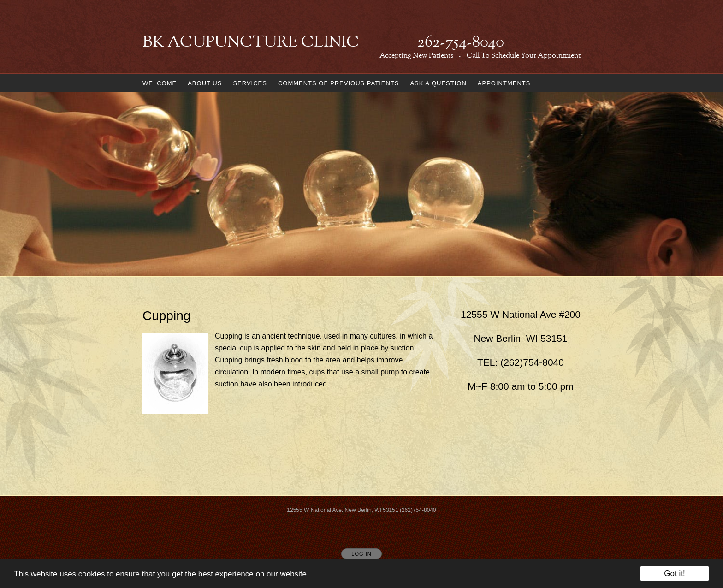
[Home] (323, 43)
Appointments (504, 83)
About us (205, 83)
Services (250, 83)
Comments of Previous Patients (339, 83)
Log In (361, 554)
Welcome (160, 83)
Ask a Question (438, 83)
